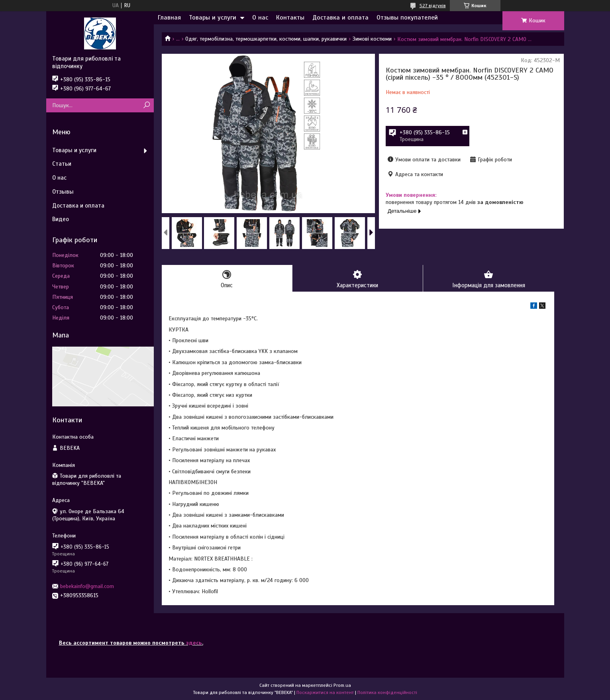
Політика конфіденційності (387, 692)
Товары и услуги (213, 18)
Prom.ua (342, 685)
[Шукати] (147, 105)
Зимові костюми (372, 39)
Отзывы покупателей (407, 18)
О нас (260, 18)
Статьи (62, 164)
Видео (61, 219)
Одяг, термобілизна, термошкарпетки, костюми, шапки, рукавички (266, 39)
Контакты (290, 18)
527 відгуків (433, 6)
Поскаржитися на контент (325, 692)
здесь (194, 643)
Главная (169, 18)
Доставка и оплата (340, 18)
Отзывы (63, 192)
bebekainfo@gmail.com (87, 586)
